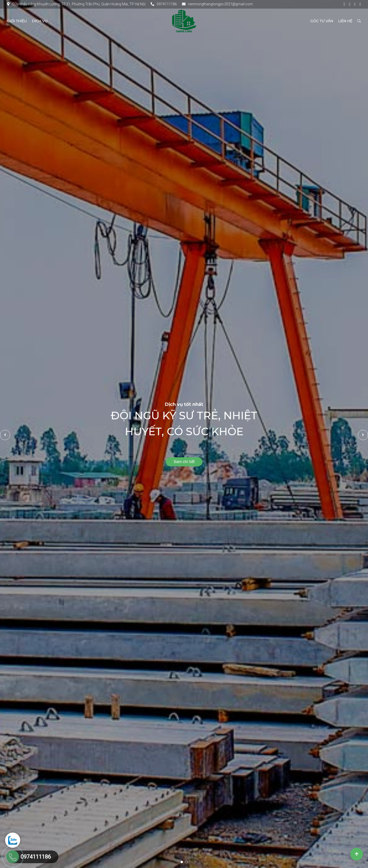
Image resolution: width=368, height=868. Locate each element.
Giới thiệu (17, 21)
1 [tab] (182, 862)
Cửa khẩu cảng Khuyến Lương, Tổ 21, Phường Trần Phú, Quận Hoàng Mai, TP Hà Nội (76, 4)
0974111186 (164, 4)
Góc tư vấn (322, 21)
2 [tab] (186, 862)
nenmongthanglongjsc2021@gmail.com (217, 4)
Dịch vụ (40, 21)
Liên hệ (345, 21)
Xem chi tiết (184, 462)
